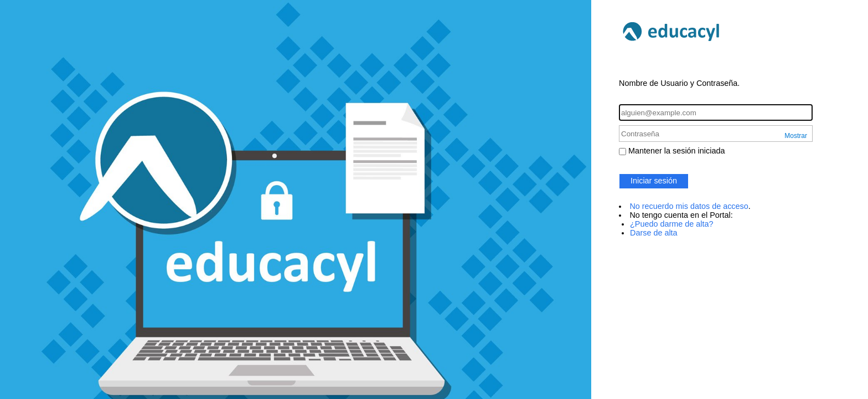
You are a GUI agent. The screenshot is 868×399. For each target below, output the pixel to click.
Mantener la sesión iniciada (676, 151)
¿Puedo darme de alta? (671, 224)
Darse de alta (654, 233)
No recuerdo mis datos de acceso (689, 206)
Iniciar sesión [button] (654, 181)
